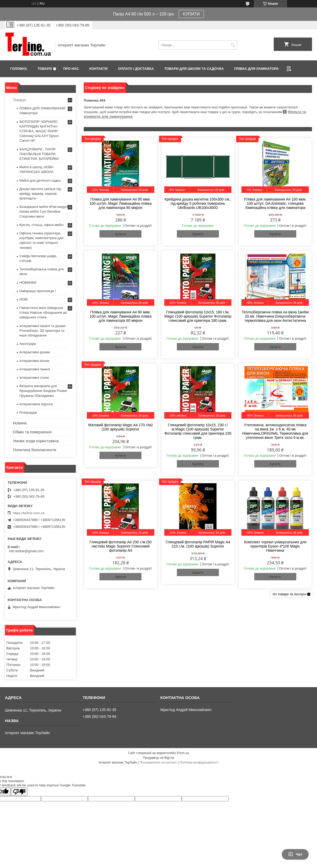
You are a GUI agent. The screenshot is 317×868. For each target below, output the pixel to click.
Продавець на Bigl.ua (158, 758)
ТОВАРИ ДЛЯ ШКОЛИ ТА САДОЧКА (194, 69)
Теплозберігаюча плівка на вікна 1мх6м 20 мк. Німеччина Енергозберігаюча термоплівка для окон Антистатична (275, 316)
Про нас (71, 69)
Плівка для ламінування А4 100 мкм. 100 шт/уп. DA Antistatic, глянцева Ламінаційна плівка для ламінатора (275, 203)
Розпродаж (28, 412)
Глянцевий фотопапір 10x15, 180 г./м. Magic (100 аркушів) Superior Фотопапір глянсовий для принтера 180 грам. (198, 316)
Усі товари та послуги (289, 594)
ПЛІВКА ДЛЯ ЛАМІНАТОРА (257, 69)
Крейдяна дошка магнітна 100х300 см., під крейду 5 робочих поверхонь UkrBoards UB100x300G (198, 203)
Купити (120, 234)
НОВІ (24, 299)
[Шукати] (233, 45)
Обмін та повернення (32, 432)
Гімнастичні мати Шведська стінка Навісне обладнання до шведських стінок (43, 312)
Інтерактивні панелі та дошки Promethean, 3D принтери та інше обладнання (42, 331)
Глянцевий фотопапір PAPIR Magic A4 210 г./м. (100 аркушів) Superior (198, 544)
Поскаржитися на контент (158, 762)
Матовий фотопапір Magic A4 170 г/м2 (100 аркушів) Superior (120, 427)
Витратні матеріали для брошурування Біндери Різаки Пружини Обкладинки (43, 391)
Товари (45, 69)
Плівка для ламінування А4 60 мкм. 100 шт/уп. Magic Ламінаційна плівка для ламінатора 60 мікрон (120, 316)
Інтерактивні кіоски (34, 361)
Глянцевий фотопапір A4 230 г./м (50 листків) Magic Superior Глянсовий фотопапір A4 (121, 546)
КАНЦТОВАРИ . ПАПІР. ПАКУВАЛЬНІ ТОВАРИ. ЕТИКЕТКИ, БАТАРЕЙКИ (39, 154)
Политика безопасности (35, 450)
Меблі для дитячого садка (40, 180)
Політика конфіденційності (199, 762)
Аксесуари (28, 344)
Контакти (98, 69)
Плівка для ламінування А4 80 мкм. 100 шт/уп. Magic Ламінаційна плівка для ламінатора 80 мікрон (120, 203)
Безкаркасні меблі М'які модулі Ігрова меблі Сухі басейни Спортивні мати (44, 211)
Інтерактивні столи (34, 378)
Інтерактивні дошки (35, 352)
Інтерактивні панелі (35, 369)
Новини (20, 423)
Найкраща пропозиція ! (38, 291)
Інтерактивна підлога (36, 404)
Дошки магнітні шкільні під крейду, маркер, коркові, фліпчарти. (40, 194)
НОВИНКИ (28, 283)
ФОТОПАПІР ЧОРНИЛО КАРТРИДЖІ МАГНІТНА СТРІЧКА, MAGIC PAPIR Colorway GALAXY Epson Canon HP (39, 131)
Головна (19, 69)
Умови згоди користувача (36, 441)
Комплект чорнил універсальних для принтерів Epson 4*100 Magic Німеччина (275, 546)
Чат (295, 854)
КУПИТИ (191, 14)
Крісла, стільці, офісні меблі (41, 225)
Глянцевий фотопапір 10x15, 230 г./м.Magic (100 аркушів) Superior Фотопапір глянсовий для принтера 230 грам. (198, 431)
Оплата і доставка (136, 69)
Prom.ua (183, 753)
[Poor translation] (19, 792)
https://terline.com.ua (29, 513)
